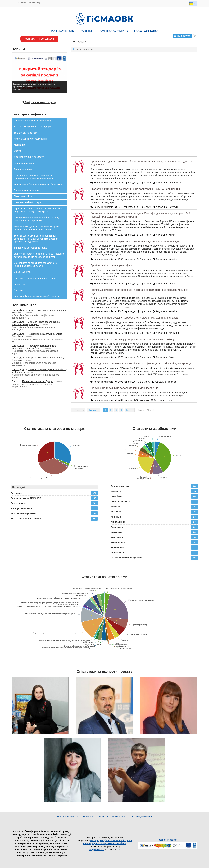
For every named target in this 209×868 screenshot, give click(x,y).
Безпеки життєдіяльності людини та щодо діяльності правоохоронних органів (36, 228)
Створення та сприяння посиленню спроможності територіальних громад (34, 177)
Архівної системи (23, 169)
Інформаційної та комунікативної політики (36, 296)
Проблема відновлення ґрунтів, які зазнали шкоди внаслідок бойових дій (135, 241)
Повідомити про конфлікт (40, 39)
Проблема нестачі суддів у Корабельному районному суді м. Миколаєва (134, 318)
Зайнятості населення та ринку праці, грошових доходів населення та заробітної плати (39, 255)
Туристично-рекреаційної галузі (31, 248)
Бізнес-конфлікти (23, 196)
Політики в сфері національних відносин (35, 278)
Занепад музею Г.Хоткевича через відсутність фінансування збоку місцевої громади (141, 364)
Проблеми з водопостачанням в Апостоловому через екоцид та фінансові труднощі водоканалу (141, 163)
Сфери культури (22, 272)
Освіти (17, 151)
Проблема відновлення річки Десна (112, 266)
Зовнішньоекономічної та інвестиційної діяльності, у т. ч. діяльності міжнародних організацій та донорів (36, 239)
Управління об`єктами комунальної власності (38, 184)
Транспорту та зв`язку (26, 133)
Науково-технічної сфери (27, 202)
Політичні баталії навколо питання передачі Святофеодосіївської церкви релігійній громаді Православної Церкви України (140, 215)
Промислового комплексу (28, 190)
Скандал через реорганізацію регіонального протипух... (36, 323)
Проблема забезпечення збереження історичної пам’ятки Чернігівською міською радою (139, 292)
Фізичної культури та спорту (29, 157)
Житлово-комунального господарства (34, 127)
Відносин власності (24, 163)
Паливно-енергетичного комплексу (33, 121)
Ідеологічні (20, 284)
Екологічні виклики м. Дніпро (38, 381)
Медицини (19, 145)
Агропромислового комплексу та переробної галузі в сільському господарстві (38, 210)
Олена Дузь (18, 310)
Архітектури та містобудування (30, 139)
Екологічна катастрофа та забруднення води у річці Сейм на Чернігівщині (135, 189)
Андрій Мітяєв (97, 850)
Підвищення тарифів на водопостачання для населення (124, 388)
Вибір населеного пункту (39, 102)
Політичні (19, 290)
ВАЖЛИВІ (82, 42)
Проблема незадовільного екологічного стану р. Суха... (34, 347)
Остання (130, 410)
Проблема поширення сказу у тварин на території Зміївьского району (132, 339)
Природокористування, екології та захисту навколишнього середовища (37, 219)
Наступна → (93, 410)
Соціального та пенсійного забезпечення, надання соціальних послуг (36, 264)
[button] (50, 59)
